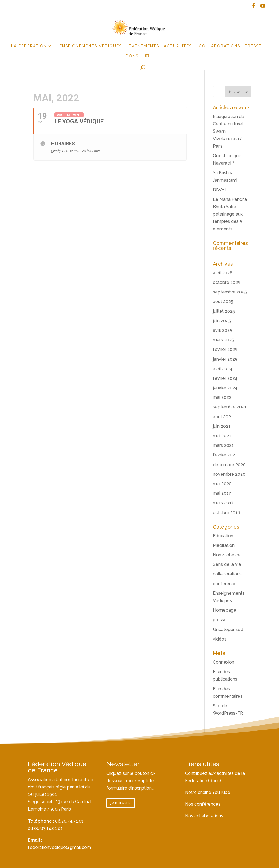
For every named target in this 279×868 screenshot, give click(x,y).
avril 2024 (223, 369)
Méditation (224, 545)
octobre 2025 (227, 282)
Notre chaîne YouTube (208, 792)
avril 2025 (222, 330)
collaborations (227, 574)
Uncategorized (228, 629)
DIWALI (221, 190)
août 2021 (223, 417)
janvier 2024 (225, 388)
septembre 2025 (230, 292)
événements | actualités (160, 46)
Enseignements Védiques (91, 46)
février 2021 (225, 455)
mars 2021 (223, 445)
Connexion (224, 662)
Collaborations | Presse (230, 46)
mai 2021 (222, 436)
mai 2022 (222, 397)
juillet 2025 (224, 311)
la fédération (29, 46)
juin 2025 (222, 321)
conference (225, 584)
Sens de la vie (227, 564)
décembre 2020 (229, 465)
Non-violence (227, 555)
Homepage (225, 610)
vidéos (220, 639)
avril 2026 (223, 273)
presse (220, 620)
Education (223, 536)
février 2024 (225, 378)
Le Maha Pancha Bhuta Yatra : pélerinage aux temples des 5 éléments (230, 214)
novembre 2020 (229, 474)
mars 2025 (223, 340)
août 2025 (223, 301)
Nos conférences (203, 804)
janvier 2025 (225, 359)
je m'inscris (121, 803)
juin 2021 (222, 426)
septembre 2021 (230, 407)
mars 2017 (223, 503)
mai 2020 (222, 484)
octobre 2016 (227, 513)
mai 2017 (222, 493)
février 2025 (225, 349)
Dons (132, 56)
